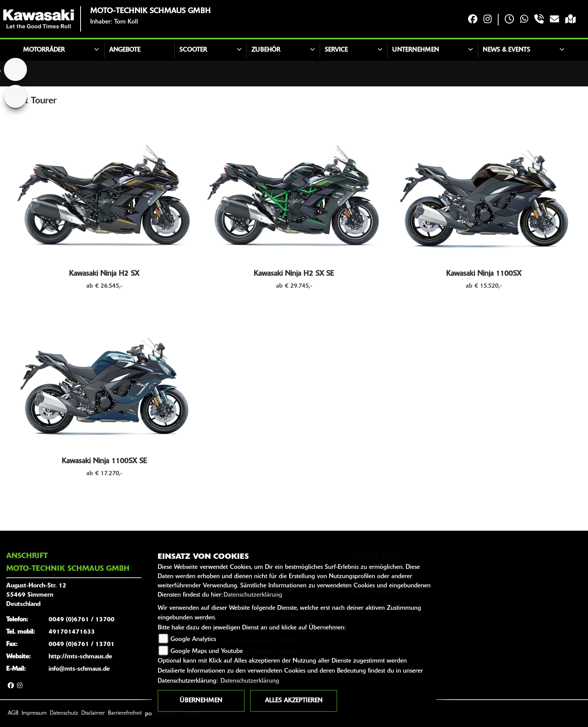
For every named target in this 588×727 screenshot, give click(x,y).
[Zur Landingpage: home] (15, 69)
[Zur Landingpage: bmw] (15, 96)
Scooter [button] (193, 50)
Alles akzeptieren (294, 701)
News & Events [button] (506, 50)
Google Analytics (193, 639)
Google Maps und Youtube (207, 651)
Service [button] (336, 50)
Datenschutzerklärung (253, 595)
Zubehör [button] (266, 50)
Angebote (125, 50)
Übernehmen (201, 701)
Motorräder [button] (44, 50)
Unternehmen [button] (415, 50)
